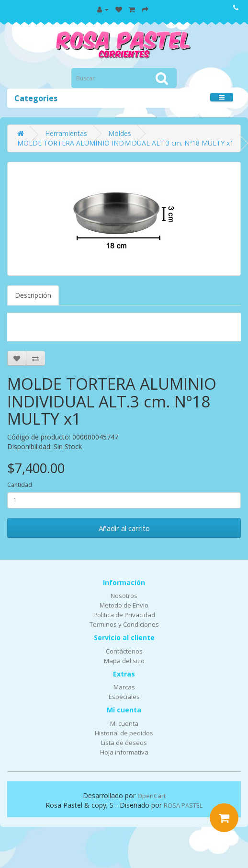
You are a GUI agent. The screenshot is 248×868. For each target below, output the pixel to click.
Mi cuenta (124, 723)
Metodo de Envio (124, 605)
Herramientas (66, 133)
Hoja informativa (124, 752)
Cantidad (20, 485)
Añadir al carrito (124, 528)
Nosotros (124, 596)
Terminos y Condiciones (124, 624)
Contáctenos (124, 651)
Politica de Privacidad (124, 615)
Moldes (120, 133)
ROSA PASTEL (183, 805)
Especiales (124, 697)
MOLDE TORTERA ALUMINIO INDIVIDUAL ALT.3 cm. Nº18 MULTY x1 (125, 143)
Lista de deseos (124, 743)
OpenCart (152, 796)
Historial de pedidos (124, 733)
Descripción (33, 295)
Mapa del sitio (124, 661)
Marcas (124, 687)
